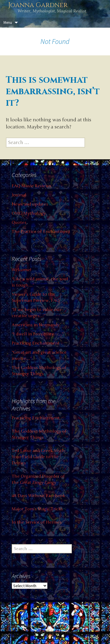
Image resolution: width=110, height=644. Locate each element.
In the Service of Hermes (37, 522)
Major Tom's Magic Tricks (37, 509)
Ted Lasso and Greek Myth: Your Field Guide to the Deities (39, 457)
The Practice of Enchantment (41, 232)
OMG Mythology (29, 213)
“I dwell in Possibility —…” (38, 334)
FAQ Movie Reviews (31, 186)
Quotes (19, 222)
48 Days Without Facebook (38, 496)
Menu (8, 22)
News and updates (30, 204)
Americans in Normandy (35, 325)
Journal (19, 195)
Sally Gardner (22, 626)
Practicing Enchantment (36, 343)
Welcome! (22, 270)
